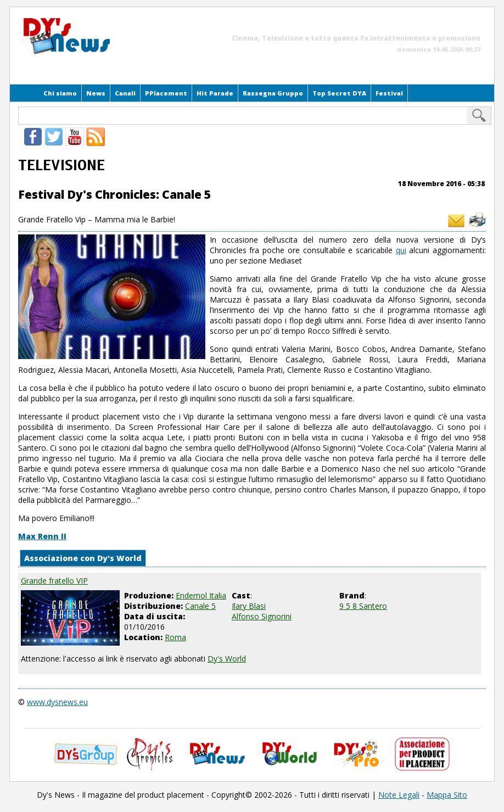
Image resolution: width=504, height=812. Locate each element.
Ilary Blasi (249, 606)
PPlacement (166, 93)
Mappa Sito (447, 795)
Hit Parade (215, 93)
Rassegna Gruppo (273, 93)
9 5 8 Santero (363, 606)
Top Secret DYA (339, 93)
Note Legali (399, 795)
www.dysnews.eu (57, 702)
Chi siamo (60, 93)
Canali (125, 93)
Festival (389, 93)
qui (401, 250)
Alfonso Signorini (262, 616)
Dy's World (227, 659)
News (96, 93)
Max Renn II (42, 536)
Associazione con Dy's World (83, 558)
